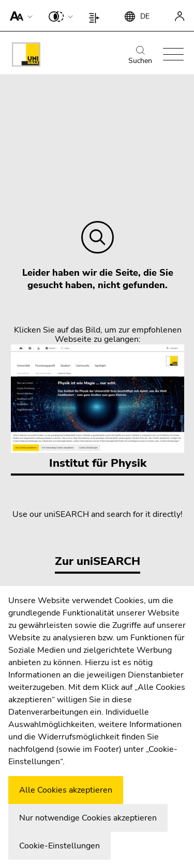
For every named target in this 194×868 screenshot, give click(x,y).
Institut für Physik (98, 407)
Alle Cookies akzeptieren (66, 790)
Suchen (140, 56)
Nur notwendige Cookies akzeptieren (88, 818)
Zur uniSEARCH (98, 561)
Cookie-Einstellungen (59, 846)
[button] (19, 15)
